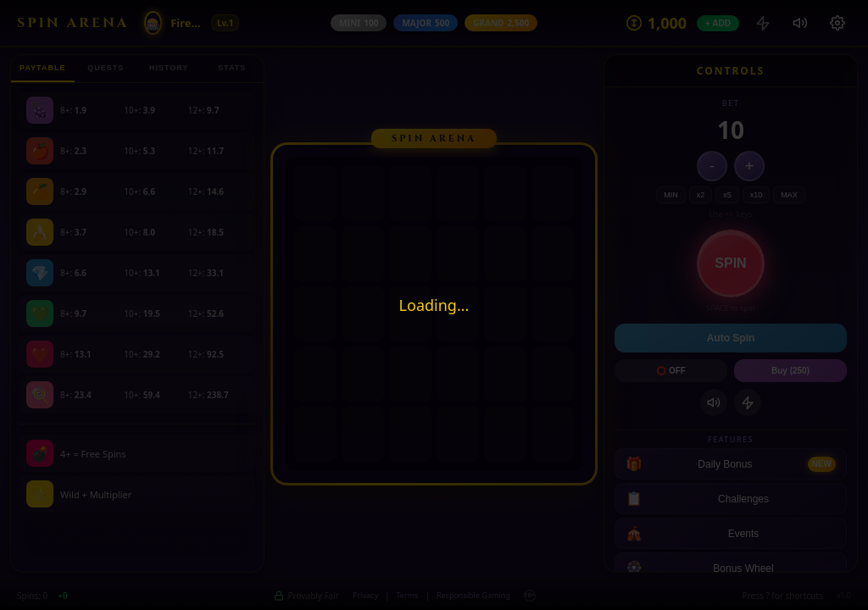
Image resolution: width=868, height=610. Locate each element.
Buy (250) (790, 371)
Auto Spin (731, 338)
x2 (701, 195)
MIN (671, 195)
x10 (757, 195)
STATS (232, 68)
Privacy (365, 595)
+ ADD (718, 23)
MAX (789, 195)
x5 (727, 195)
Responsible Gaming (473, 595)
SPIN (730, 263)
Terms (407, 595)
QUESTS (106, 68)
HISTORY (169, 68)
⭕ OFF (671, 371)
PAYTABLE (42, 68)
